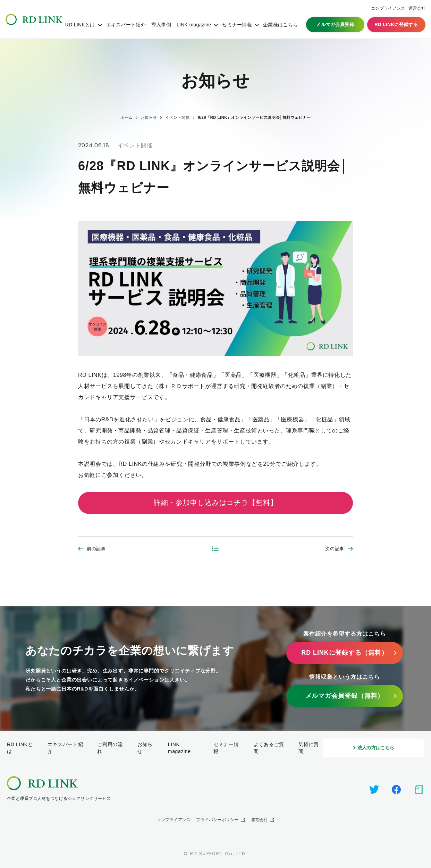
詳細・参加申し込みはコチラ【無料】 (216, 503)
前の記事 (96, 549)
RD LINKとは (80, 25)
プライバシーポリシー (217, 820)
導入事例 (161, 25)
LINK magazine (194, 25)
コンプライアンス (388, 8)
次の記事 (335, 549)
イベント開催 (135, 145)
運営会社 (417, 8)
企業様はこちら (280, 25)
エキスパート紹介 (126, 25)
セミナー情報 (237, 25)
